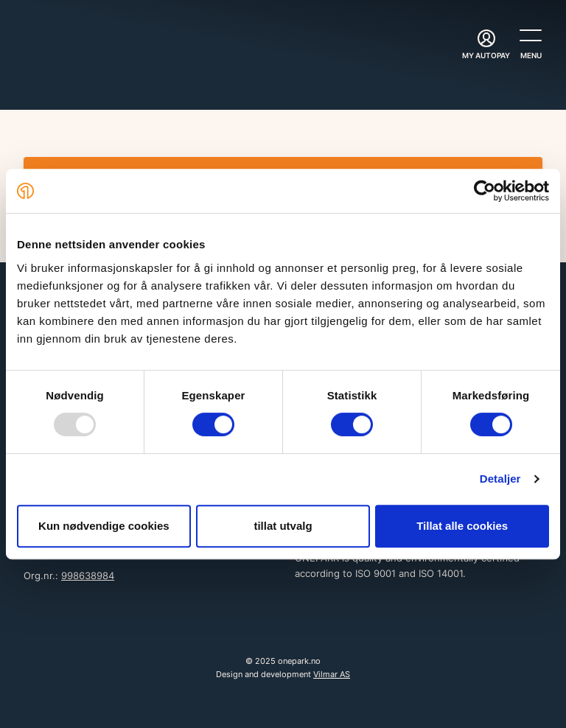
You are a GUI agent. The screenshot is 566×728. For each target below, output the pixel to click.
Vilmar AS (332, 674)
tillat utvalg (283, 526)
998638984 (88, 576)
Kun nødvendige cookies (104, 526)
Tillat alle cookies (462, 526)
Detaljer (500, 479)
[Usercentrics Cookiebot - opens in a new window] (485, 191)
